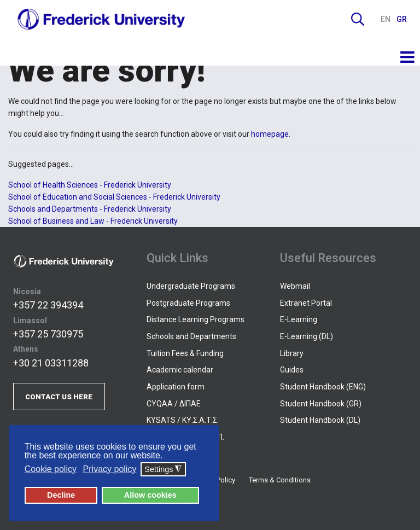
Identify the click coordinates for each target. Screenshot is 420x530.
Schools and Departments (191, 336)
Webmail (295, 286)
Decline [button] (61, 495)
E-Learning (299, 319)
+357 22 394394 (48, 305)
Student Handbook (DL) (320, 420)
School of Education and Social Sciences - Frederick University (114, 197)
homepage (270, 134)
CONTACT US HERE (59, 397)
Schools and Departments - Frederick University (90, 209)
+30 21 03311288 (51, 363)
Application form (176, 387)
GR (402, 19)
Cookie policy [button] (51, 469)
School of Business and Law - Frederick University (93, 221)
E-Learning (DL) (307, 336)
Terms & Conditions (280, 480)
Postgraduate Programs (188, 303)
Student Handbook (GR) (321, 404)
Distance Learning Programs (196, 319)
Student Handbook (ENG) (323, 387)
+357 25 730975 (48, 334)
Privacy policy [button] (110, 469)
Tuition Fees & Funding (185, 353)
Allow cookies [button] (150, 495)
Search (358, 19)
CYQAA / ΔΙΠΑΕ (174, 404)
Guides (292, 370)
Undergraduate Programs (191, 286)
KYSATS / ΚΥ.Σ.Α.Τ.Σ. (183, 420)
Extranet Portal (306, 303)
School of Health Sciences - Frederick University (90, 185)
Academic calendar (180, 370)
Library (292, 353)
